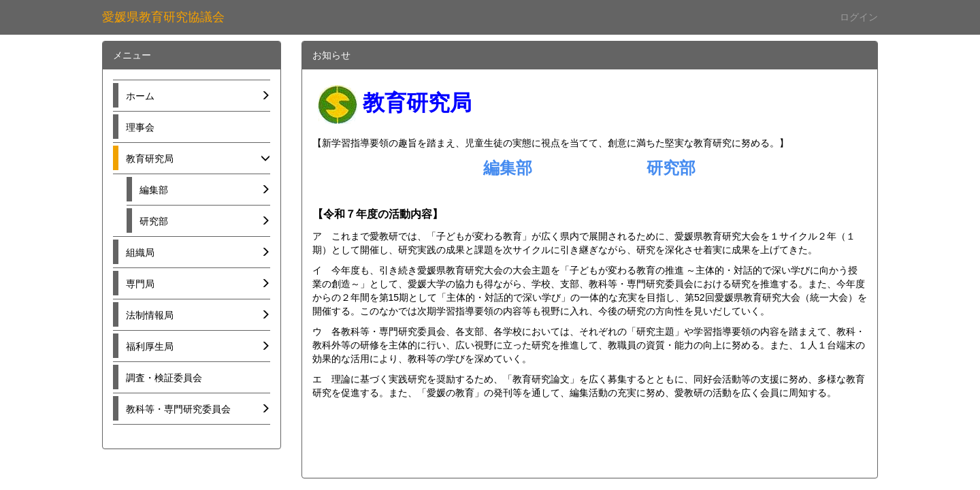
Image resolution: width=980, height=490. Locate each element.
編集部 (508, 168)
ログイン (859, 17)
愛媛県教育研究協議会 (163, 17)
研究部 (671, 168)
